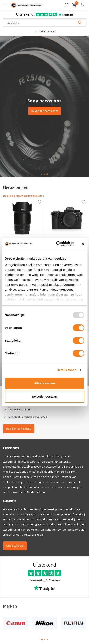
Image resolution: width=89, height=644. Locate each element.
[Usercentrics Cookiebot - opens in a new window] (56, 244)
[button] (42, 174)
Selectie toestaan (44, 397)
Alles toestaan (45, 383)
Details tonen (66, 370)
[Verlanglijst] (66, 5)
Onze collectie (15, 546)
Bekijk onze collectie (19, 429)
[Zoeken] (44, 22)
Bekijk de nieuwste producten (24, 196)
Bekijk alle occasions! (45, 111)
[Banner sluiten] (83, 244)
